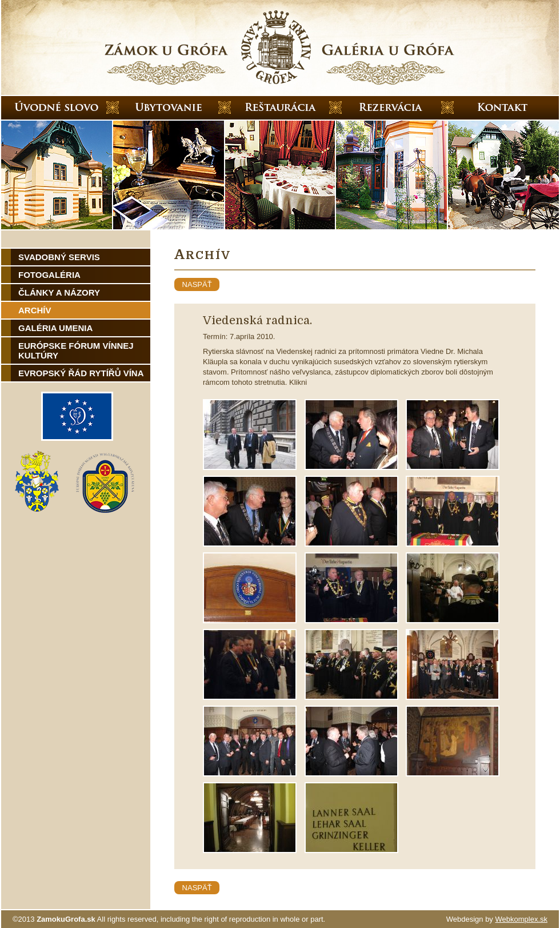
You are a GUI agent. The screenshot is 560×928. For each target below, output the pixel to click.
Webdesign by (497, 919)
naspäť (197, 284)
